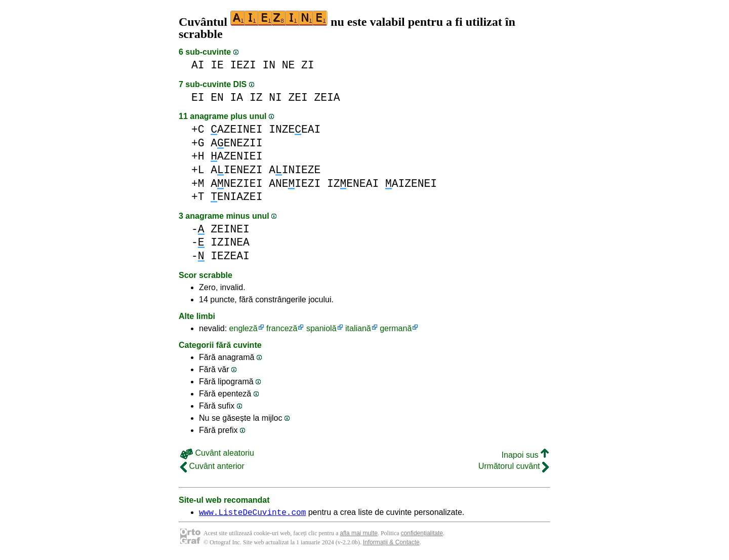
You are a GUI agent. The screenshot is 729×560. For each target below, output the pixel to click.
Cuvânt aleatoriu (217, 453)
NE (289, 65)
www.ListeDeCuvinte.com (252, 513)
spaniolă (321, 328)
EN (217, 97)
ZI (308, 65)
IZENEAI (353, 184)
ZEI (298, 97)
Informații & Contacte (391, 544)
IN (269, 65)
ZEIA (327, 97)
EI (198, 97)
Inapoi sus (525, 455)
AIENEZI (236, 170)
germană (396, 328)
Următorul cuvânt (514, 466)
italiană (358, 328)
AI (198, 65)
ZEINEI (230, 229)
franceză (282, 328)
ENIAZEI (236, 197)
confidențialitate (422, 535)
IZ (256, 97)
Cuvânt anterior (212, 466)
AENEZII (236, 143)
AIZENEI (411, 184)
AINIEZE (295, 170)
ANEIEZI (295, 184)
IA (237, 97)
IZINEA (230, 242)
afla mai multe (359, 535)
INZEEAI (295, 129)
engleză (244, 328)
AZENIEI (236, 156)
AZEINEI (236, 129)
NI (275, 97)
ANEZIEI (236, 184)
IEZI (243, 65)
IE (217, 65)
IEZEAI (230, 256)
